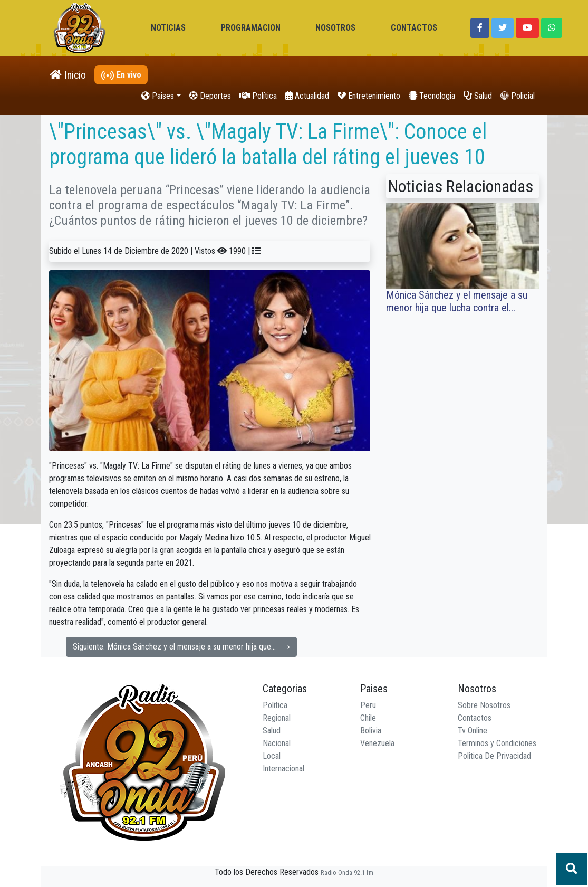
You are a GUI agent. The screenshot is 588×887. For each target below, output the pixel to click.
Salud (478, 96)
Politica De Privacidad (494, 756)
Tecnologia (432, 96)
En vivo (121, 75)
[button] (480, 28)
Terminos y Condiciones (497, 743)
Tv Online (473, 731)
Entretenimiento (369, 96)
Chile (368, 718)
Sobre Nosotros (484, 705)
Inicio (68, 75)
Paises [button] (158, 96)
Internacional (283, 769)
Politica (275, 705)
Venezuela (377, 743)
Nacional (277, 743)
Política (258, 96)
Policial (518, 96)
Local (272, 756)
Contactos (475, 718)
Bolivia (371, 731)
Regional (277, 718)
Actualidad (307, 96)
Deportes (210, 96)
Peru (368, 705)
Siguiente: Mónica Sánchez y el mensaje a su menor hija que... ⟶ (181, 647)
